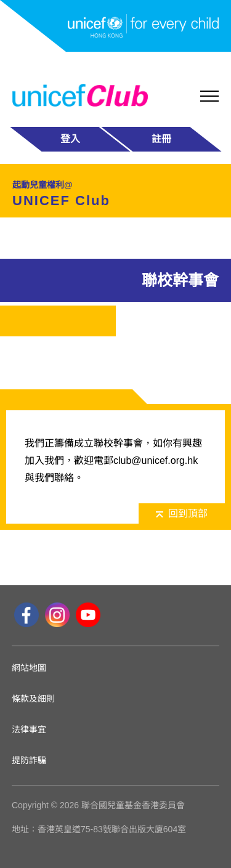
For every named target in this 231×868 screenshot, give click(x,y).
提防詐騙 (29, 760)
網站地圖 (29, 668)
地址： (25, 829)
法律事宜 (29, 729)
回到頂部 (182, 513)
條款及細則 (33, 699)
